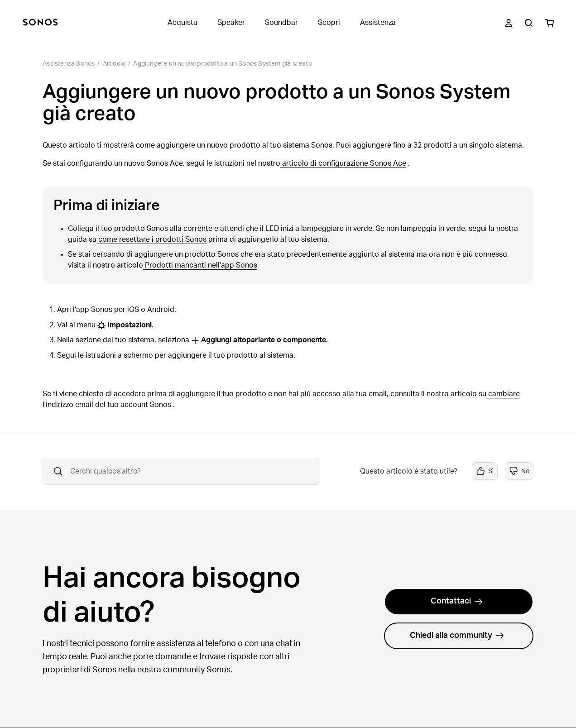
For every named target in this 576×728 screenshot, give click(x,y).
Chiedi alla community (457, 636)
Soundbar (281, 23)
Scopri (329, 23)
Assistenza (378, 23)
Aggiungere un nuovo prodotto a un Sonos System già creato (222, 64)
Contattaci (457, 601)
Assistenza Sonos (69, 64)
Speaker (231, 23)
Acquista (182, 23)
